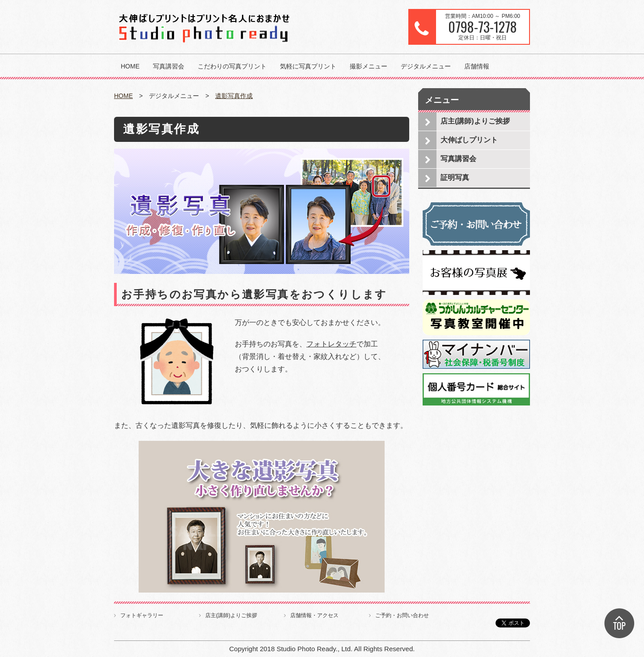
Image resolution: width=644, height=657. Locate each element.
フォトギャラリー (142, 615)
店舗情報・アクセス (314, 615)
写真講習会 (169, 66)
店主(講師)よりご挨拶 (475, 121)
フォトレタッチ (331, 344)
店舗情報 (477, 66)
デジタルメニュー (426, 66)
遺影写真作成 (234, 96)
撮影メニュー (369, 66)
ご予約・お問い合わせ (402, 615)
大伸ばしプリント (469, 140)
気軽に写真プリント (308, 66)
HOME (130, 66)
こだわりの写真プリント (232, 66)
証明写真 (455, 177)
